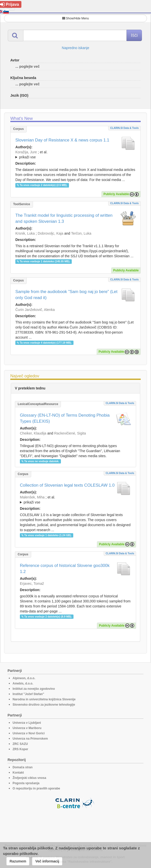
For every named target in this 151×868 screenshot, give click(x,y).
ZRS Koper (20, 749)
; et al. (75, 155)
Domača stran (23, 767)
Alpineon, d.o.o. (24, 678)
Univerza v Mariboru (27, 728)
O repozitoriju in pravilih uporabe (36, 788)
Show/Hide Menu (75, 18)
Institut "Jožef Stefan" (28, 694)
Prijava (9, 4)
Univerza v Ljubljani (27, 723)
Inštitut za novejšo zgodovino (34, 689)
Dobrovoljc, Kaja (51, 233)
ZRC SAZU (20, 744)
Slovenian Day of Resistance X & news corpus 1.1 (62, 140)
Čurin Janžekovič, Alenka (35, 310)
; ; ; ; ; (75, 500)
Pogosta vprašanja (26, 783)
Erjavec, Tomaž (32, 584)
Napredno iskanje (76, 48)
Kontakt (18, 773)
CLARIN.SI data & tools (124, 128)
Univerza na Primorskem (30, 739)
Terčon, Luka (81, 233)
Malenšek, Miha (32, 497)
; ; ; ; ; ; (75, 155)
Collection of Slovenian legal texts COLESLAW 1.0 (67, 485)
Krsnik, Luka (25, 233)
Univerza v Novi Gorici (29, 733)
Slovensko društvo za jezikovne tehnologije (44, 705)
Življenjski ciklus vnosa (29, 778)
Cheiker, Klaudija (33, 433)
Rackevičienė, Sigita (70, 433)
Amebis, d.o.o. (23, 683)
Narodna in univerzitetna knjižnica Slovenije (44, 699)
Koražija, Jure (26, 152)
